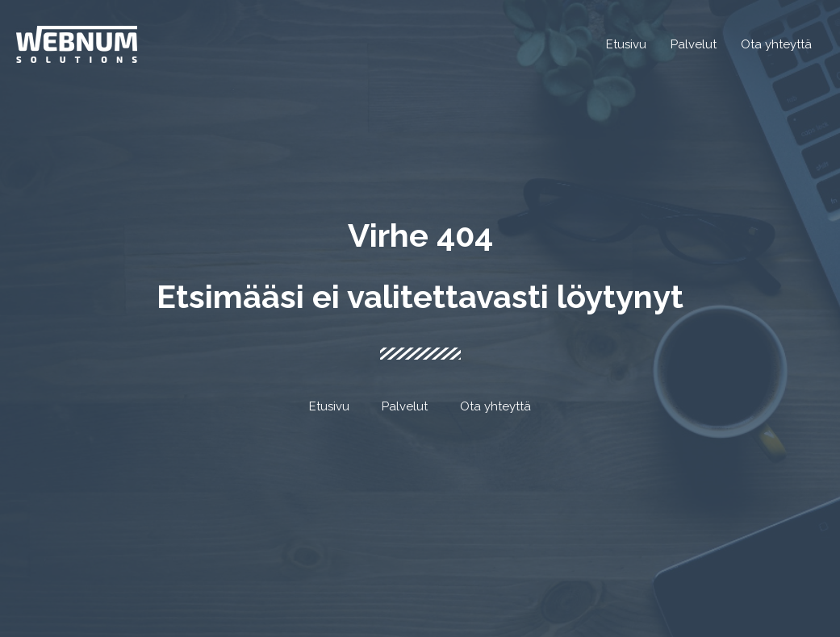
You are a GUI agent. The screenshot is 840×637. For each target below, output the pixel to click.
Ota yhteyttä (495, 406)
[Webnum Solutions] (77, 44)
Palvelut (405, 406)
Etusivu (329, 406)
